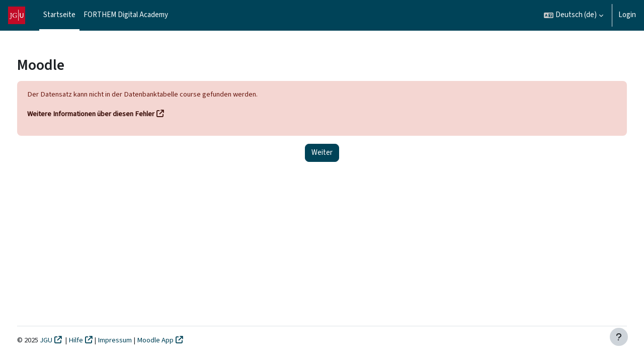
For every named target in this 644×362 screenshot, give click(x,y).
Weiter (322, 153)
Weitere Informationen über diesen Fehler (112, 114)
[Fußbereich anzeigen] (619, 337)
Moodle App (176, 340)
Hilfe (95, 340)
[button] (574, 15)
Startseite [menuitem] (59, 15)
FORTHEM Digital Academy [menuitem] (126, 15)
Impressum (135, 340)
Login (627, 15)
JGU (65, 340)
